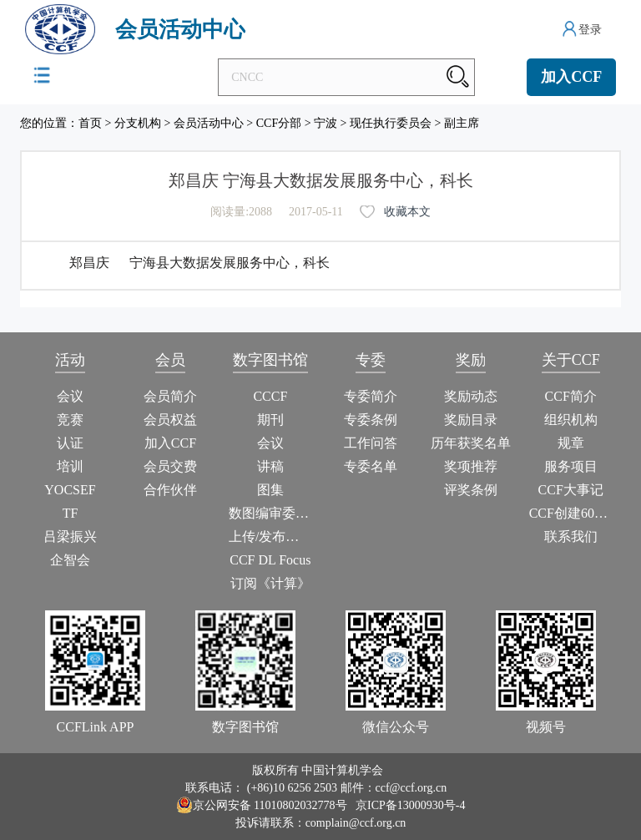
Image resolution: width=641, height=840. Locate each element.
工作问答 (371, 443)
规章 (571, 443)
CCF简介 (571, 396)
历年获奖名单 (471, 443)
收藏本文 (407, 212)
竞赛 (70, 420)
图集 (270, 490)
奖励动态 (471, 396)
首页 (90, 123)
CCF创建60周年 (571, 513)
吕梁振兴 (70, 536)
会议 (70, 396)
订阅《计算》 (270, 583)
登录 (590, 30)
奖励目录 (471, 420)
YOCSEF (70, 490)
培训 (70, 466)
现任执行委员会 (391, 123)
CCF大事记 (571, 490)
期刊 (270, 420)
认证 (70, 443)
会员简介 (170, 396)
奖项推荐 (471, 466)
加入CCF (571, 77)
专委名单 (371, 466)
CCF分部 (279, 123)
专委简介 (371, 396)
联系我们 (571, 536)
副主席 (462, 123)
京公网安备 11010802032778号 (262, 805)
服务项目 (571, 466)
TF (71, 513)
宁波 (326, 123)
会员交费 (170, 466)
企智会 (70, 560)
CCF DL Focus (270, 560)
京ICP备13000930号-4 (410, 805)
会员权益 (170, 420)
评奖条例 (471, 490)
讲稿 (270, 466)
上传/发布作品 (270, 536)
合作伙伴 (170, 490)
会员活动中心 (209, 123)
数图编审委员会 (270, 513)
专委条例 (371, 420)
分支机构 (138, 123)
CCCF (270, 396)
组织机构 (571, 420)
